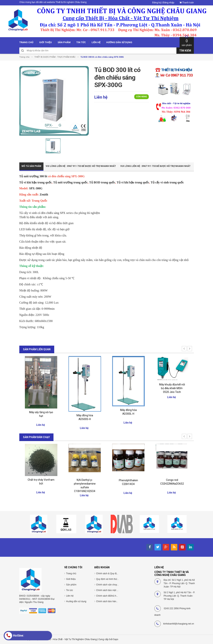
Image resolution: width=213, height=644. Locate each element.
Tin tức (70, 590)
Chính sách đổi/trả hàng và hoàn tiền (114, 596)
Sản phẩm (71, 585)
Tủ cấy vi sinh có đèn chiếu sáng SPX (42, 213)
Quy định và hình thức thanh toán (113, 579)
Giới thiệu (71, 579)
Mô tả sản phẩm (31, 166)
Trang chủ (71, 573)
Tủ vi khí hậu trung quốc (36, 182)
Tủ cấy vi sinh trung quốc (167, 182)
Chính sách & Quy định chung (111, 573)
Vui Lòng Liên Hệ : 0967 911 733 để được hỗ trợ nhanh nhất (81, 166)
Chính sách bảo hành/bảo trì (110, 601)
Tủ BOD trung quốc (102, 182)
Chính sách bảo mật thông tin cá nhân (115, 590)
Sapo (116, 639)
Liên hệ (70, 596)
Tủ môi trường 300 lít (33, 176)
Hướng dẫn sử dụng (76, 601)
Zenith (44, 194)
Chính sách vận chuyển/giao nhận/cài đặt (117, 585)
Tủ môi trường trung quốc (71, 182)
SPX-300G (36, 188)
